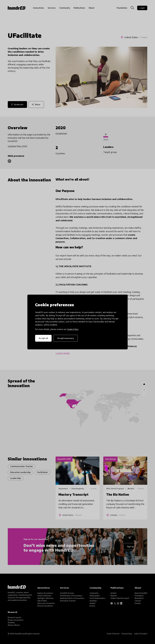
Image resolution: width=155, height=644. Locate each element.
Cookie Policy (73, 329)
